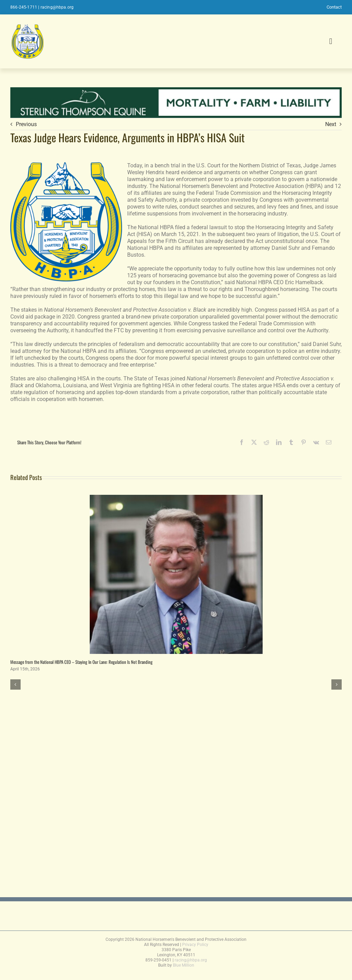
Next (331, 124)
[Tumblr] (291, 442)
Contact (334, 7)
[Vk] (316, 442)
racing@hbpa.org (57, 7)
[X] (254, 442)
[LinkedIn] (279, 442)
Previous (26, 124)
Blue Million (184, 965)
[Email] (329, 442)
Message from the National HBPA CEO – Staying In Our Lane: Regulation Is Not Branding (81, 662)
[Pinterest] (304, 442)
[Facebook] (242, 442)
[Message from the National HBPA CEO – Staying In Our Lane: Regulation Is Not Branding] (176, 498)
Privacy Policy (195, 945)
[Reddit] (266, 442)
